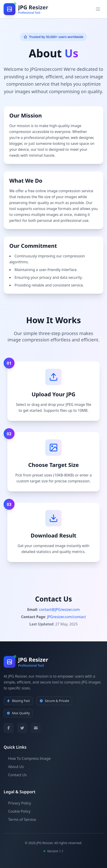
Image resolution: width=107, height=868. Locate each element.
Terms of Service (20, 819)
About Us (14, 767)
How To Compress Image (27, 758)
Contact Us (15, 775)
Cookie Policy (17, 811)
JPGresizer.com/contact (66, 617)
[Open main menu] (98, 9)
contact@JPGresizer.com (59, 609)
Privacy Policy (17, 803)
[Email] (36, 728)
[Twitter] (22, 728)
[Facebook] (9, 728)
